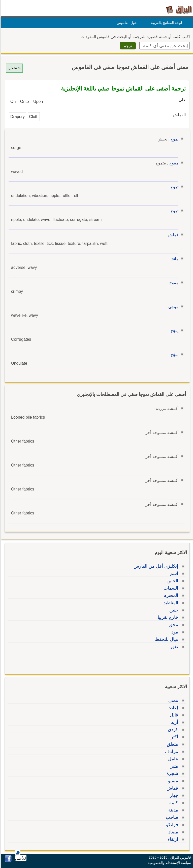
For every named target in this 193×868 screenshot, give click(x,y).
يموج (174, 139)
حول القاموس (126, 23)
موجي (173, 307)
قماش (172, 235)
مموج (173, 163)
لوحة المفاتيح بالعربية (166, 23)
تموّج (174, 355)
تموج (174, 187)
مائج (174, 259)
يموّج (174, 331)
